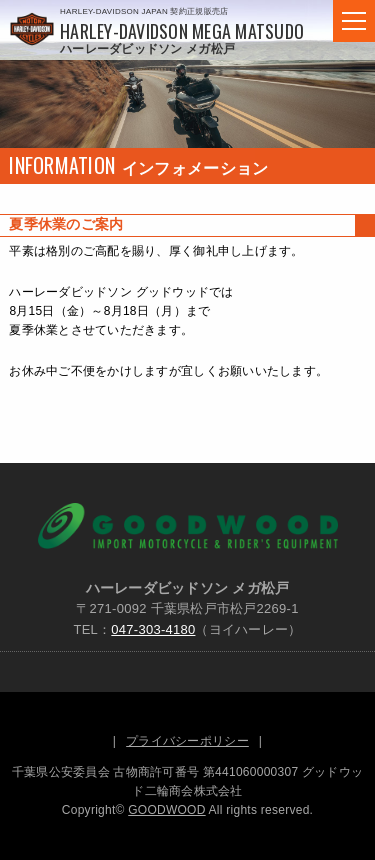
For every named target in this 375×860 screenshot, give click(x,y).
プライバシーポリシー (187, 741)
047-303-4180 (153, 629)
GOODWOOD (166, 810)
